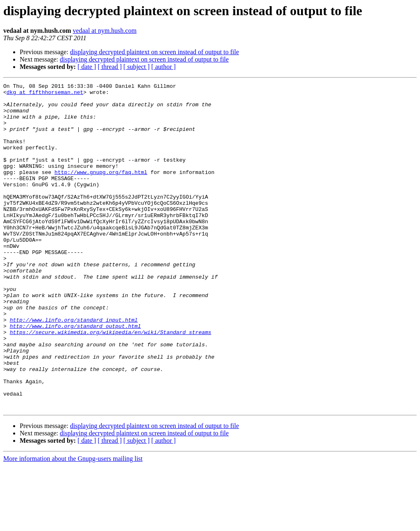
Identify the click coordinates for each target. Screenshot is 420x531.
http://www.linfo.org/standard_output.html (75, 375)
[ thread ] (110, 67)
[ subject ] (137, 67)
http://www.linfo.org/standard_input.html (74, 368)
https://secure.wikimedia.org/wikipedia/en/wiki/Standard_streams (111, 382)
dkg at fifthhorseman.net (45, 94)
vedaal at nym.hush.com (105, 31)
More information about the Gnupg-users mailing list (73, 524)
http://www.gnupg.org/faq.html (101, 190)
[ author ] (164, 67)
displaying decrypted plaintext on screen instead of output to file (155, 52)
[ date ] (87, 67)
